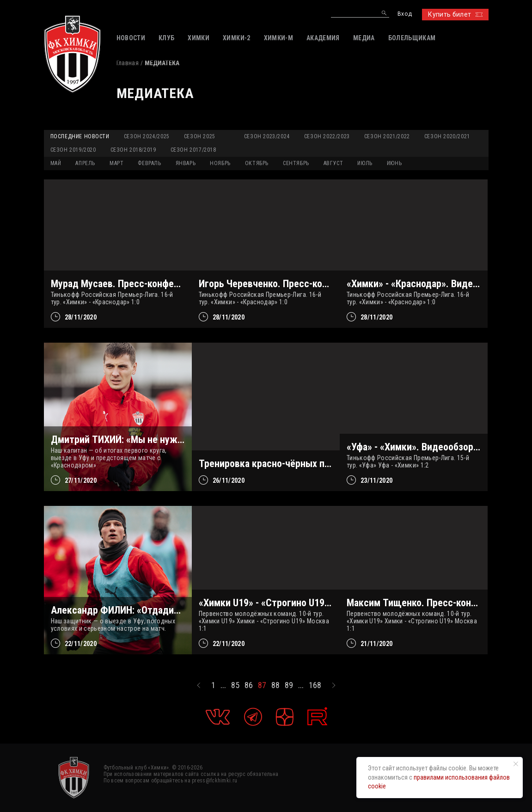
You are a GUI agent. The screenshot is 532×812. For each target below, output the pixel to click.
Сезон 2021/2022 (387, 136)
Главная (128, 63)
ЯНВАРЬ (186, 163)
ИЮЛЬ (365, 163)
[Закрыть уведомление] (516, 764)
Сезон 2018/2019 (133, 150)
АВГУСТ (333, 163)
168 (315, 685)
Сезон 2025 (200, 136)
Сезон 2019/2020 (73, 150)
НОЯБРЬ (220, 163)
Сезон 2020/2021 (447, 136)
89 (289, 685)
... (223, 685)
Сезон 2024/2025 (147, 136)
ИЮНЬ (394, 163)
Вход (405, 14)
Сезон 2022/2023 (327, 136)
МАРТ (116, 163)
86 (249, 685)
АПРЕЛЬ (85, 163)
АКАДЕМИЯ (323, 38)
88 (275, 685)
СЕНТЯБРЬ (296, 163)
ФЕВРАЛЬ (149, 163)
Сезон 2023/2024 (267, 136)
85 (235, 685)
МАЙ (56, 163)
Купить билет (455, 14)
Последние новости (80, 136)
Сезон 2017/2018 (193, 150)
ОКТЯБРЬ (257, 163)
